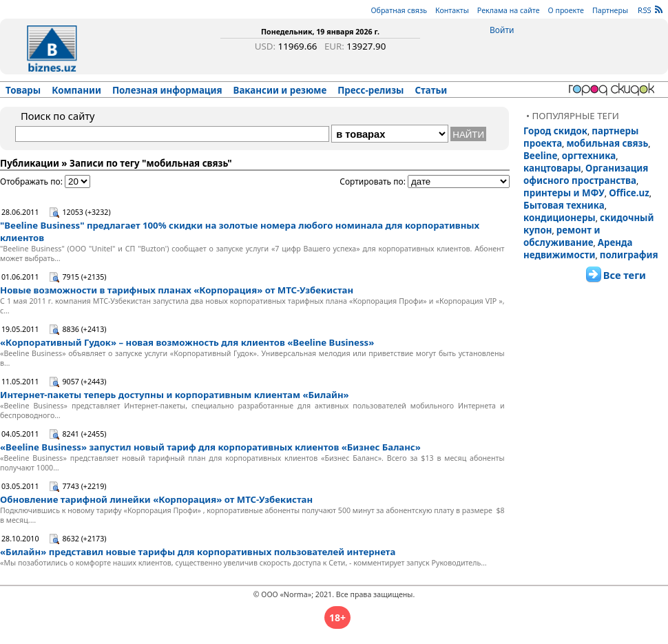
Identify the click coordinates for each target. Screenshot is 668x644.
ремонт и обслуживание (562, 236)
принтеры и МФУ (564, 193)
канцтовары (552, 168)
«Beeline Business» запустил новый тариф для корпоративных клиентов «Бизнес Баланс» (210, 447)
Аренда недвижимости (578, 249)
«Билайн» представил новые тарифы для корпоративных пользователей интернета (198, 552)
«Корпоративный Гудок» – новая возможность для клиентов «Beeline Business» (187, 342)
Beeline (540, 156)
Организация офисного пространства (586, 174)
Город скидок (555, 131)
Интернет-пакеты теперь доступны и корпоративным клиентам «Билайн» (175, 395)
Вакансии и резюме (280, 90)
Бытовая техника (564, 205)
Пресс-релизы (370, 90)
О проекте (566, 10)
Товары (23, 90)
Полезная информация (167, 90)
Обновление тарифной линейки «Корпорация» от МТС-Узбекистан (156, 499)
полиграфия (629, 255)
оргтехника (589, 156)
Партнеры (610, 10)
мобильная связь (607, 143)
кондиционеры (560, 218)
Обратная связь (399, 10)
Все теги (625, 275)
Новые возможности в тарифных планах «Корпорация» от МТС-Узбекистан (177, 290)
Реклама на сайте (509, 10)
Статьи (431, 90)
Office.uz (629, 193)
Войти (502, 30)
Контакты (452, 10)
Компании (76, 90)
